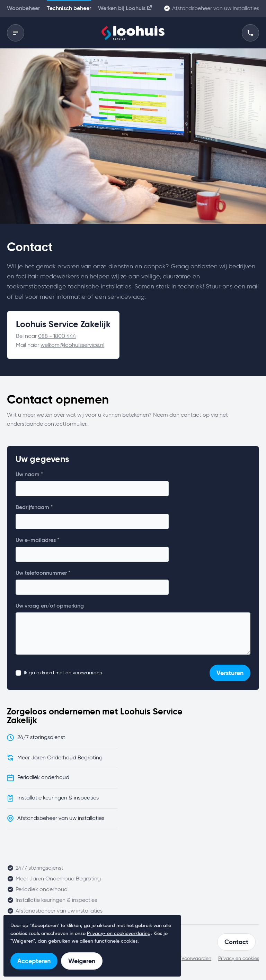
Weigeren (82, 961)
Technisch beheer (69, 9)
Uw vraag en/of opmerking (50, 606)
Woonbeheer (23, 9)
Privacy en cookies (239, 959)
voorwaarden (87, 673)
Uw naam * (29, 475)
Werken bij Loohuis (126, 8)
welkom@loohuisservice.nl (72, 345)
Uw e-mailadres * (37, 540)
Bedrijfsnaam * (34, 508)
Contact (236, 942)
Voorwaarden (196, 959)
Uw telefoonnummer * (43, 573)
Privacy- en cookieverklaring (119, 934)
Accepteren (34, 961)
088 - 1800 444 (57, 336)
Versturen (230, 673)
